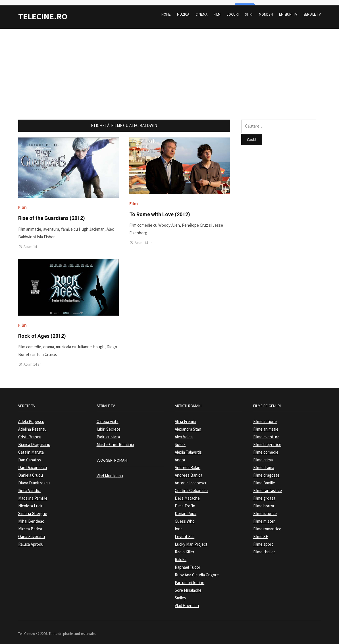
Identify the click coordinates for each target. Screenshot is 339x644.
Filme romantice (267, 525)
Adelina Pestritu (32, 425)
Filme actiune (265, 417)
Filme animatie (266, 425)
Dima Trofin (185, 502)
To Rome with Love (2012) (160, 210)
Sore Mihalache (188, 586)
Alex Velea (184, 433)
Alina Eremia (185, 417)
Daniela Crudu (31, 471)
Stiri (249, 10)
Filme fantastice (268, 486)
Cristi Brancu (30, 433)
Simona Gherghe (33, 509)
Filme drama (264, 463)
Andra (180, 456)
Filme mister (264, 517)
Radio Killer (185, 548)
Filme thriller (264, 548)
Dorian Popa (186, 509)
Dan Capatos (30, 456)
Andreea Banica (189, 471)
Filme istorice (265, 509)
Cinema (201, 10)
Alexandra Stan (188, 425)
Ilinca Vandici (29, 486)
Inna (179, 525)
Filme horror (264, 502)
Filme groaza (264, 494)
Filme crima (263, 456)
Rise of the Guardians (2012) (52, 214)
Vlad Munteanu (110, 471)
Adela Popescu (31, 417)
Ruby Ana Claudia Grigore (197, 571)
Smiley (180, 594)
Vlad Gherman (187, 601)
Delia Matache (187, 494)
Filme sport (263, 540)
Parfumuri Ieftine (190, 578)
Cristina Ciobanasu (191, 486)
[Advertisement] (169, 64)
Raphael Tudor (188, 563)
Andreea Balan (188, 463)
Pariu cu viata (108, 433)
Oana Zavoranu (32, 532)
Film (217, 10)
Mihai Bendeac (31, 517)
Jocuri (233, 10)
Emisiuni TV (288, 10)
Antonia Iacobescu (191, 479)
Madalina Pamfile (33, 494)
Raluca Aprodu (31, 540)
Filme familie (264, 479)
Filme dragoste (266, 471)
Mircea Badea (30, 525)
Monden (266, 10)
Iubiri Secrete (109, 425)
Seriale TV (312, 10)
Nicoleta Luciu (31, 502)
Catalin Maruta (31, 448)
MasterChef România (115, 440)
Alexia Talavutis (188, 448)
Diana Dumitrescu (34, 479)
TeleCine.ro (43, 12)
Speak (180, 440)
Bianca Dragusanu (34, 440)
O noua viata (108, 417)
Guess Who (185, 517)
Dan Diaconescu (33, 463)
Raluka (181, 555)
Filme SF (261, 532)
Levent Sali (185, 532)
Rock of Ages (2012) (42, 332)
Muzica (183, 10)
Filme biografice (267, 440)
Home (166, 10)
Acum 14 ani (33, 242)
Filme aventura (266, 433)
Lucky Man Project (191, 540)
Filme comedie (266, 448)
